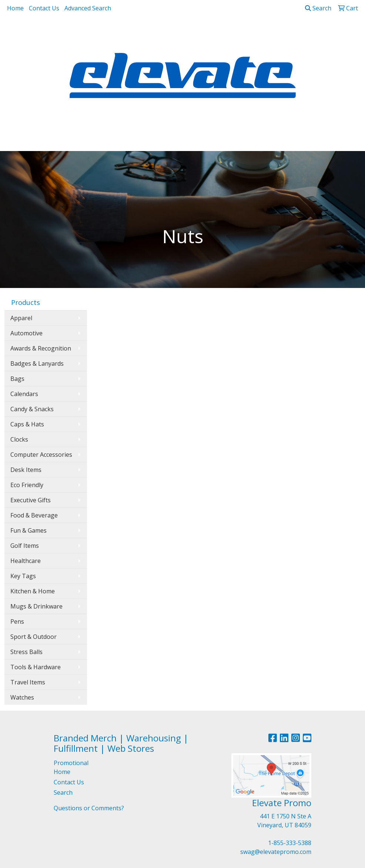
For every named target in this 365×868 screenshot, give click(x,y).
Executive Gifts (31, 500)
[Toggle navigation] (11, 143)
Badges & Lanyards (37, 363)
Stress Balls (26, 652)
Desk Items (26, 470)
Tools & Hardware (36, 667)
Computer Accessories (41, 455)
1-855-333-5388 (290, 843)
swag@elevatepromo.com (276, 852)
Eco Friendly (27, 485)
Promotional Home (71, 767)
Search (318, 8)
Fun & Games (29, 530)
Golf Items (25, 546)
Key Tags (23, 576)
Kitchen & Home (33, 591)
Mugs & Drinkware (36, 606)
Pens (17, 621)
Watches (22, 697)
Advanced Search (88, 8)
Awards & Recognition (41, 348)
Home (15, 8)
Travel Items (28, 682)
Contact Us (44, 8)
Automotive (26, 333)
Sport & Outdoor (34, 637)
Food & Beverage (34, 515)
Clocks (19, 439)
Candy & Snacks (32, 409)
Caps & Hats (27, 424)
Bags (17, 379)
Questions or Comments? (89, 808)
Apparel (21, 318)
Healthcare (26, 561)
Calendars (24, 394)
